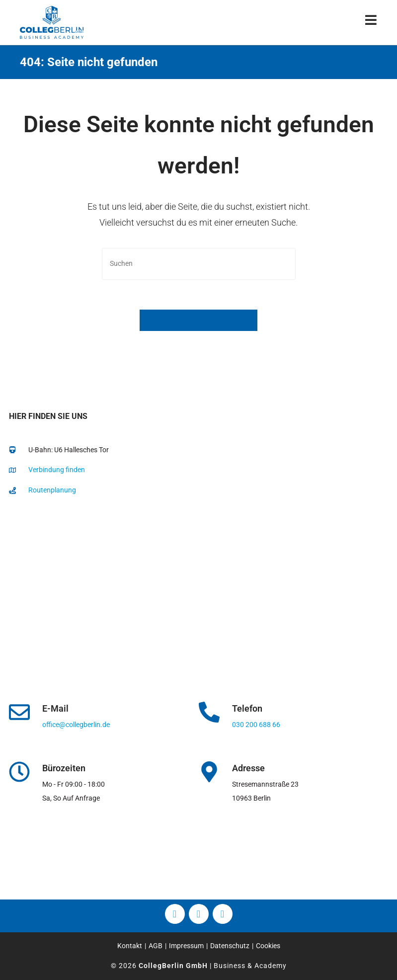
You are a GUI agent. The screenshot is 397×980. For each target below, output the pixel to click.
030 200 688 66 (256, 725)
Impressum (186, 946)
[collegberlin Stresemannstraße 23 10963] (198, 605)
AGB (156, 946)
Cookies (268, 946)
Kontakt (130, 946)
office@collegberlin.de (76, 725)
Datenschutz (230, 946)
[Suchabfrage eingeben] (199, 264)
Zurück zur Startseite (198, 320)
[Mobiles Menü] (371, 22)
